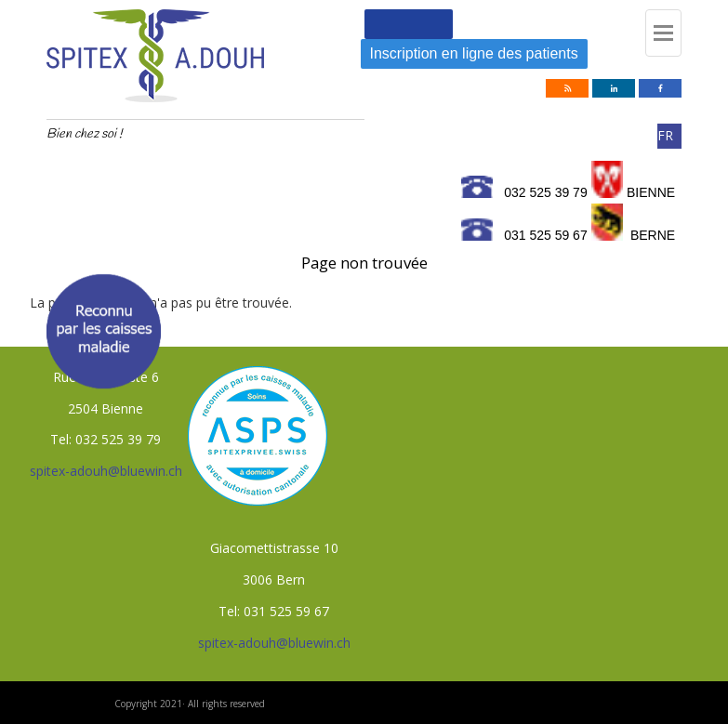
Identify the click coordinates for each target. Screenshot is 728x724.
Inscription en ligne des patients (474, 53)
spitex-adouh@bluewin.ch (106, 471)
